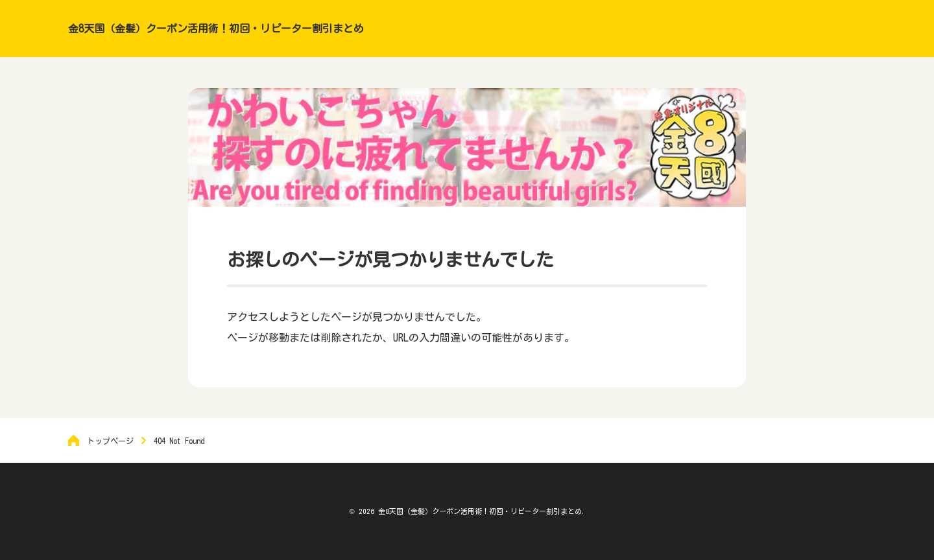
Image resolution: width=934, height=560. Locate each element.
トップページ (110, 441)
